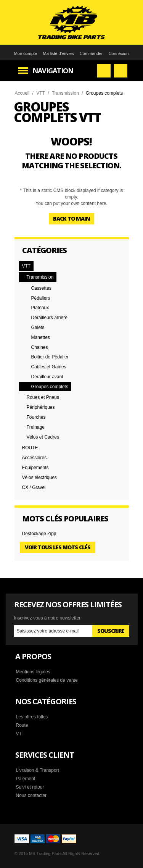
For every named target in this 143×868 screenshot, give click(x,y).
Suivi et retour (30, 787)
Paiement (26, 779)
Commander (91, 53)
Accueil (22, 93)
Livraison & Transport (38, 770)
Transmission (65, 93)
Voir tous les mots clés (58, 547)
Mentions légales (33, 672)
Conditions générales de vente (47, 680)
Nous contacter (31, 795)
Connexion (119, 53)
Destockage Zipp (39, 534)
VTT (41, 93)
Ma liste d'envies (59, 53)
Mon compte (26, 53)
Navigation (53, 71)
